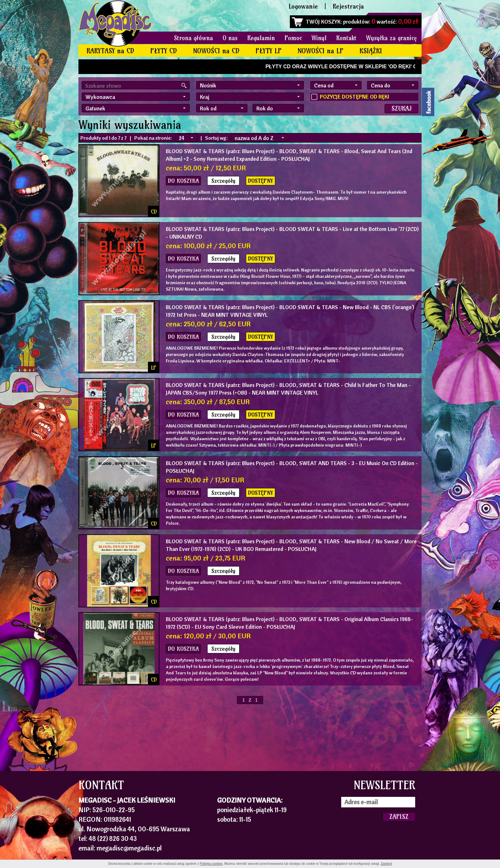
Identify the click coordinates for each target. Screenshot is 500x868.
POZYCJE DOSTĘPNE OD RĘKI (354, 96)
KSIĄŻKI (371, 51)
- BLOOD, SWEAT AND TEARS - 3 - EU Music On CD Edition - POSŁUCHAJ (292, 467)
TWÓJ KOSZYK (323, 22)
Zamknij (386, 864)
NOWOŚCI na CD (216, 51)
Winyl (319, 38)
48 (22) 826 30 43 (113, 838)
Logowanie (303, 6)
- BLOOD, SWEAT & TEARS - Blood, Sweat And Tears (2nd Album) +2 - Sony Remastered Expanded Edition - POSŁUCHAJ (289, 155)
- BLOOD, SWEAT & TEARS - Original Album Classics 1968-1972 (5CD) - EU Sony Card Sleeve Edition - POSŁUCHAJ (289, 623)
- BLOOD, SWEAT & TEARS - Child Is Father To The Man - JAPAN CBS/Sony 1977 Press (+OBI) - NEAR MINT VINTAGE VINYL (288, 389)
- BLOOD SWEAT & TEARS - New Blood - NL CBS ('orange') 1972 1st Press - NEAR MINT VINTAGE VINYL (290, 311)
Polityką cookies (211, 864)
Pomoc (293, 38)
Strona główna (194, 38)
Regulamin (261, 38)
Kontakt (346, 38)
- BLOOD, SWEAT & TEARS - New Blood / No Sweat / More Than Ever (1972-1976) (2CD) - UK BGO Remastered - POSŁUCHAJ (291, 545)
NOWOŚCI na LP (320, 51)
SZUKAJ (401, 108)
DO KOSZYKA (183, 181)
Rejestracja (348, 6)
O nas (230, 38)
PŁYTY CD (164, 51)
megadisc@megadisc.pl (129, 848)
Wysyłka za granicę (391, 38)
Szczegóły (223, 181)
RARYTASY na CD (110, 51)
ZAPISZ (399, 816)
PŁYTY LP (268, 51)
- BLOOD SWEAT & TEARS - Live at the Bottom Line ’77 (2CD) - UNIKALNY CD (292, 233)
